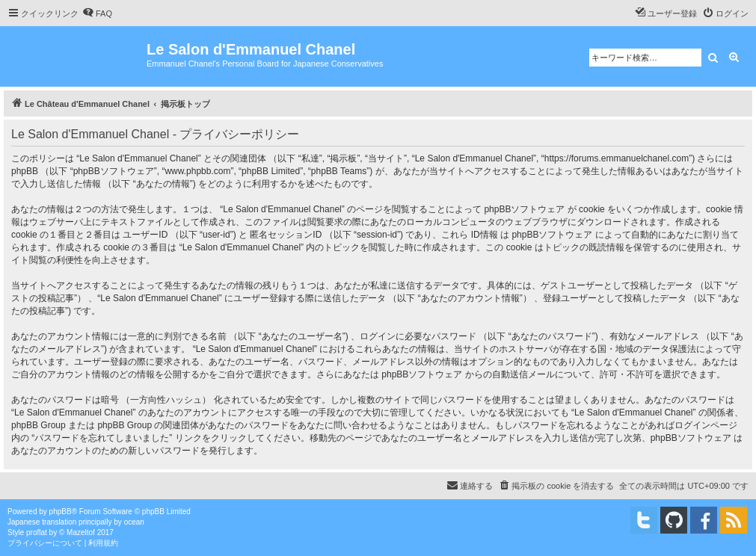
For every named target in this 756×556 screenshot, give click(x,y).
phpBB (61, 512)
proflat (37, 532)
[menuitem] (97, 13)
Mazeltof (81, 532)
